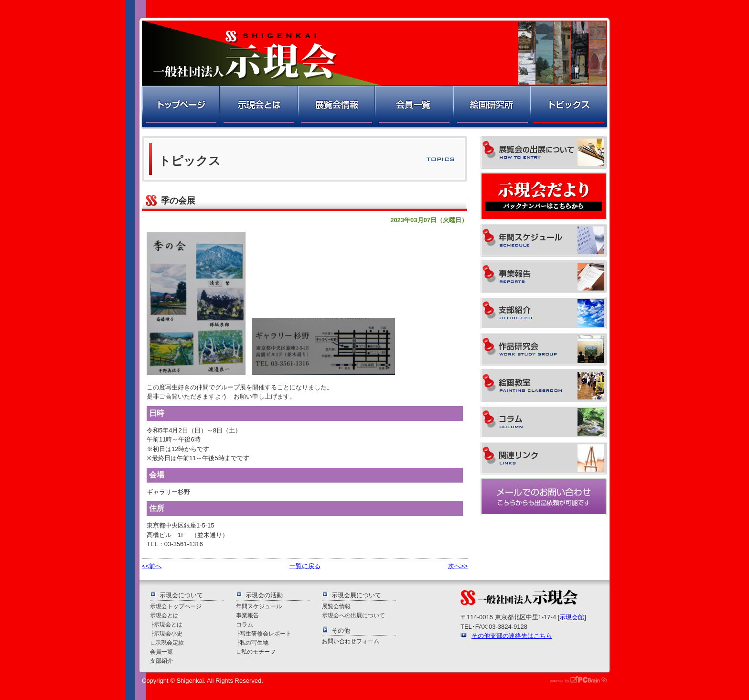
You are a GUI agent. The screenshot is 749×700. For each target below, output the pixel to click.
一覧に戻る (305, 566)
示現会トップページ (176, 606)
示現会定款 (170, 642)
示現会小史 (168, 633)
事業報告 (247, 615)
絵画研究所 (491, 107)
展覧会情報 (336, 107)
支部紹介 (161, 661)
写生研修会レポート (266, 633)
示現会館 (572, 617)
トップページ (180, 107)
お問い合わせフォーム (351, 641)
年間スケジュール (259, 606)
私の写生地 (254, 642)
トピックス (569, 107)
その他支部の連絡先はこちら (512, 636)
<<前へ (152, 566)
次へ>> (458, 566)
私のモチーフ (258, 652)
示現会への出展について (353, 615)
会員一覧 (413, 107)
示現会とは (258, 107)
